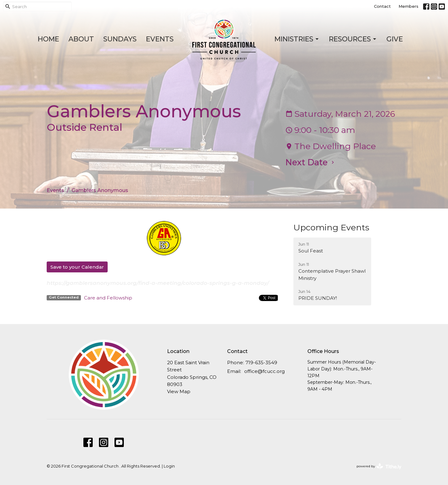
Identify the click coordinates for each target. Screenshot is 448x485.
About (81, 39)
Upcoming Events (331, 227)
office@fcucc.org (264, 371)
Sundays (120, 39)
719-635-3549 (261, 363)
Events (160, 39)
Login (169, 466)
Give (395, 39)
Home (48, 39)
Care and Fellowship (108, 298)
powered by (379, 466)
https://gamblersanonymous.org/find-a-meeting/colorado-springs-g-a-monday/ (158, 283)
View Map (179, 391)
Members (408, 6)
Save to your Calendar (77, 267)
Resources (353, 39)
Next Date (310, 162)
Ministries (297, 39)
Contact (382, 6)
